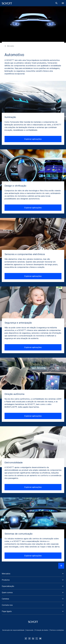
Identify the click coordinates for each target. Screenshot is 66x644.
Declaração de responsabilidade (13, 630)
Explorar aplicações (33, 139)
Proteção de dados (42, 630)
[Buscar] (56, 3)
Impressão (30, 630)
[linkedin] (33, 638)
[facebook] (26, 638)
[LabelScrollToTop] (61, 566)
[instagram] (29, 638)
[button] (33, 574)
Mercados (11, 46)
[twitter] (37, 638)
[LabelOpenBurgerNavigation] (63, 3)
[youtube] (40, 638)
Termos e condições (57, 630)
